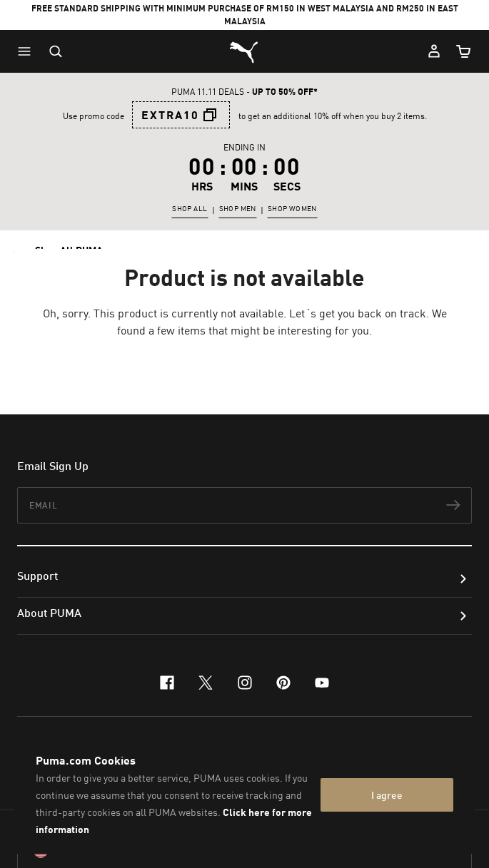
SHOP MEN (238, 208)
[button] (28, 51)
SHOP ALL (190, 208)
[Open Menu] (28, 51)
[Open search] (56, 51)
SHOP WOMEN (292, 208)
